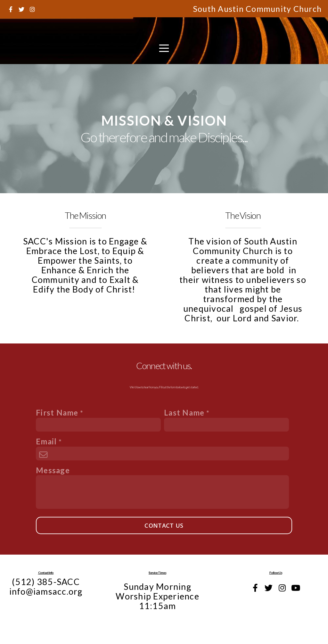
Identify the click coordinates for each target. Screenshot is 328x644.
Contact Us (164, 525)
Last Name (184, 413)
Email (46, 441)
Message (53, 470)
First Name (57, 413)
